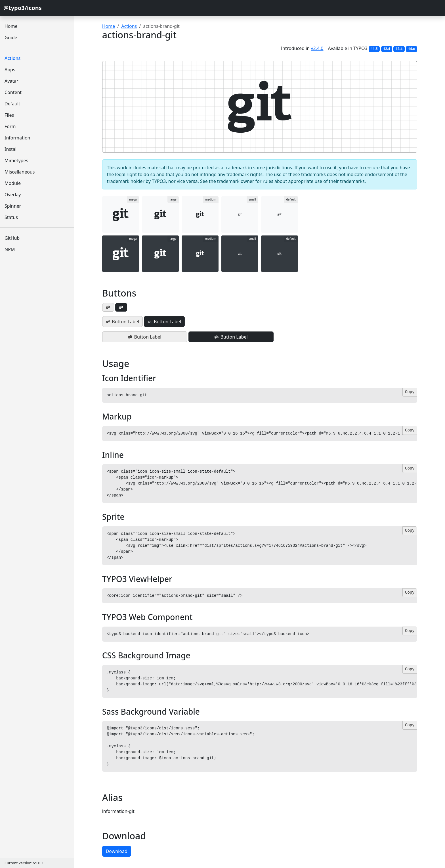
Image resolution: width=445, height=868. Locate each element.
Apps (10, 70)
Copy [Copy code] (410, 392)
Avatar (11, 81)
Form (10, 126)
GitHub (12, 238)
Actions (12, 58)
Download (117, 851)
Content (13, 92)
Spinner (13, 206)
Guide (11, 37)
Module (13, 183)
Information (17, 138)
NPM (10, 249)
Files (9, 115)
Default (12, 104)
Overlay (13, 195)
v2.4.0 (317, 48)
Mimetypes (16, 160)
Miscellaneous (20, 172)
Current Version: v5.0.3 (24, 863)
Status (11, 217)
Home (11, 26)
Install (11, 149)
